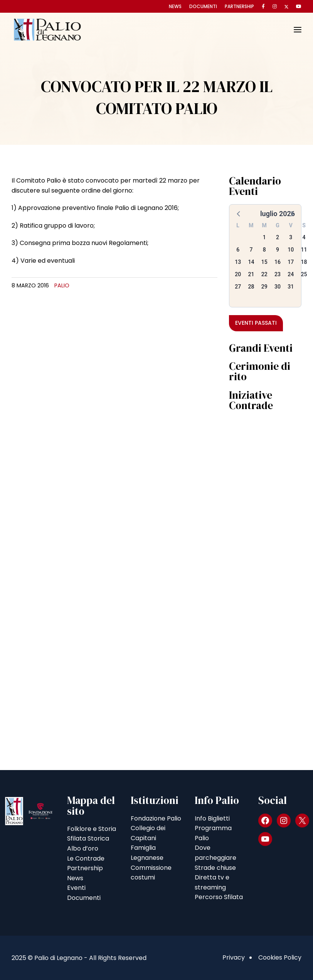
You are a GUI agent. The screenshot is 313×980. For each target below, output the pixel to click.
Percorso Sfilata (219, 897)
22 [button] (264, 274)
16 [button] (278, 262)
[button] (239, 213)
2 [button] (278, 237)
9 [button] (278, 250)
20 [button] (238, 274)
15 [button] (264, 262)
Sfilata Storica (88, 838)
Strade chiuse (215, 868)
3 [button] (291, 237)
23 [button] (278, 274)
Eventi (76, 888)
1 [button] (264, 237)
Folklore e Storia (92, 829)
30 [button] (278, 287)
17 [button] (291, 262)
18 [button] (304, 262)
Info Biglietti (212, 818)
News (175, 6)
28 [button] (251, 287)
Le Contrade (86, 858)
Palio (62, 285)
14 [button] (251, 262)
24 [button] (291, 274)
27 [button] (238, 287)
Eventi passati (256, 323)
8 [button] (264, 250)
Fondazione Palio (156, 818)
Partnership (239, 6)
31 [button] (291, 287)
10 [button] (291, 250)
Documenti (203, 6)
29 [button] (264, 287)
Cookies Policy (280, 957)
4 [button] (304, 237)
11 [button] (304, 250)
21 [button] (251, 274)
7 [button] (251, 250)
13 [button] (238, 262)
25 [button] (304, 274)
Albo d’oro (83, 848)
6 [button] (238, 250)
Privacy (234, 957)
